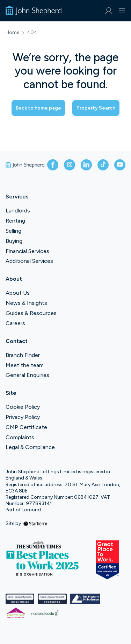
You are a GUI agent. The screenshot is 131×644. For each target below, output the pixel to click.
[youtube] (120, 165)
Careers (15, 323)
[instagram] (70, 165)
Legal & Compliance (30, 447)
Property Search (96, 108)
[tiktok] (103, 165)
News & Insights (26, 303)
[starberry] (35, 523)
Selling (13, 231)
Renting (15, 221)
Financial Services (27, 251)
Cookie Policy (23, 407)
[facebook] (53, 165)
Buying (14, 241)
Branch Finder (23, 355)
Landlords (18, 211)
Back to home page (38, 108)
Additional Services (29, 261)
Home (12, 33)
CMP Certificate (26, 427)
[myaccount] (108, 11)
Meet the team (25, 365)
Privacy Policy (23, 417)
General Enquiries (27, 375)
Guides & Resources (31, 313)
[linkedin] (86, 165)
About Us (18, 293)
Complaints (20, 437)
